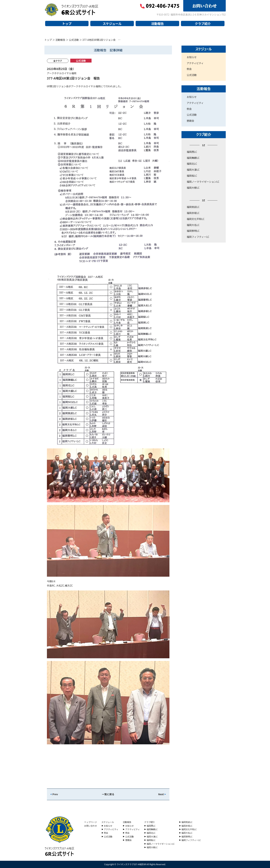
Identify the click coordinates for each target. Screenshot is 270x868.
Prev (54, 794)
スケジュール (112, 23)
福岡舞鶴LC (193, 158)
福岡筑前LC (193, 207)
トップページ (91, 822)
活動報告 (157, 23)
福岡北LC (192, 164)
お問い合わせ (91, 826)
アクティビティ (195, 63)
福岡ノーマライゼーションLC (203, 182)
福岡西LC (192, 152)
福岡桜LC (192, 176)
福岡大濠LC (193, 170)
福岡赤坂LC (193, 213)
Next (162, 794)
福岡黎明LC (193, 231)
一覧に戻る (108, 794)
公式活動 (74, 40)
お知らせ (192, 57)
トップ (67, 23)
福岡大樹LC (193, 188)
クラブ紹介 (203, 23)
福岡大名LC (193, 225)
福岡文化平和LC (196, 219)
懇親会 (191, 121)
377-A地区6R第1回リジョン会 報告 (73, 78)
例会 (189, 69)
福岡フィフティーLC (198, 237)
